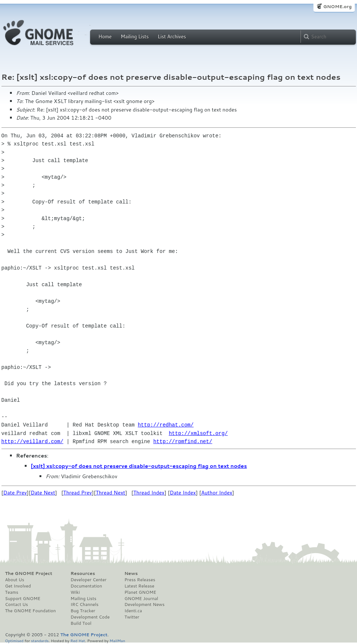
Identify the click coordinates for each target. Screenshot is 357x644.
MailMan (117, 640)
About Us (15, 580)
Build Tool (81, 623)
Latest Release (139, 586)
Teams (12, 592)
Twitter (132, 617)
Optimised (14, 640)
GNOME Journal (141, 599)
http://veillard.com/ (32, 441)
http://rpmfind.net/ (183, 441)
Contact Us (17, 604)
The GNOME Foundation (31, 611)
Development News (145, 604)
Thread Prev (78, 493)
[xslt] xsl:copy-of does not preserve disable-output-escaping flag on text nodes (139, 466)
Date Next (43, 493)
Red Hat (78, 640)
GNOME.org (337, 6)
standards (40, 640)
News (131, 573)
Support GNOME (23, 599)
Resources (83, 573)
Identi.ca (133, 611)
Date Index (183, 493)
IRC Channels (85, 604)
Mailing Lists (135, 37)
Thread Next (110, 493)
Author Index (217, 493)
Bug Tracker (83, 611)
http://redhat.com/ (166, 425)
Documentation (86, 586)
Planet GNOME (140, 592)
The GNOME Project (29, 573)
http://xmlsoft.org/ (198, 433)
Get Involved (18, 586)
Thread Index (149, 493)
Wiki (75, 592)
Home (105, 37)
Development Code (90, 617)
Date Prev (15, 493)
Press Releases (140, 580)
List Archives (172, 37)
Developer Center (88, 580)
